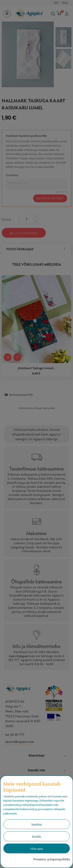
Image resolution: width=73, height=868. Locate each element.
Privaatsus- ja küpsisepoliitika (52, 859)
